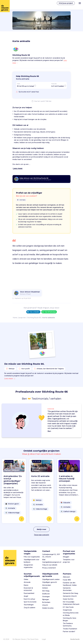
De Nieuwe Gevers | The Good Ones (26, 639)
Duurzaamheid (29, 593)
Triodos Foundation (70, 629)
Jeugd (26, 596)
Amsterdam (47, 585)
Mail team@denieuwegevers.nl (52, 561)
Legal (44, 639)
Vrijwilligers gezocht (50, 582)
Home (15, 318)
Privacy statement (49, 568)
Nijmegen (46, 600)
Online (26, 580)
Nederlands (75, 639)
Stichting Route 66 (34, 318)
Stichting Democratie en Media (71, 614)
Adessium (66, 577)
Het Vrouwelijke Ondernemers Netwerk (71, 603)
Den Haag (46, 591)
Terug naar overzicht (41, 535)
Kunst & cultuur (29, 599)
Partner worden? (69, 632)
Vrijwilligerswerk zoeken (51, 580)
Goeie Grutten (68, 599)
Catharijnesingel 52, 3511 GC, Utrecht (51, 556)
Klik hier (49, 101)
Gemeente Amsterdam (67, 589)
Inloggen (66, 557)
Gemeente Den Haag (70, 593)
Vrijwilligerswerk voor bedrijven (32, 561)
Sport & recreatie (30, 602)
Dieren (26, 585)
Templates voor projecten (69, 561)
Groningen (46, 597)
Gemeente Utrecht (70, 596)
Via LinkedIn (33, 312)
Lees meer (10, 379)
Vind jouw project (66, 3)
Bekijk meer (42, 529)
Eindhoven (46, 594)
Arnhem (45, 588)
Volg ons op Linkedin (50, 565)
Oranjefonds (67, 610)
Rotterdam (46, 602)
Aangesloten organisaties (28, 566)
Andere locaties (48, 608)
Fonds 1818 (67, 580)
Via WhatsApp (49, 312)
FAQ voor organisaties (32, 557)
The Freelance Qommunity (68, 625)
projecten (22, 318)
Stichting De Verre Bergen (70, 619)
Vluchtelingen (29, 605)
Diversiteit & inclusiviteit (28, 589)
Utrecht (45, 605)
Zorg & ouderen (30, 608)
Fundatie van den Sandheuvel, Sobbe (70, 584)
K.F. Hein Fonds (68, 607)
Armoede (27, 582)
